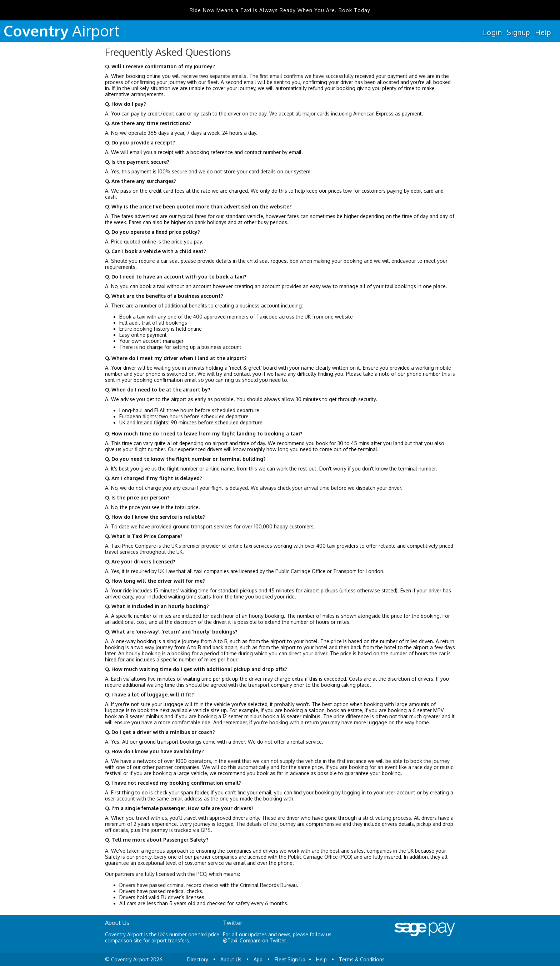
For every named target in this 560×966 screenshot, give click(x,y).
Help (543, 32)
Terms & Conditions (362, 959)
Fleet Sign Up (290, 959)
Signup (518, 32)
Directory (198, 959)
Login (492, 32)
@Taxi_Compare (242, 940)
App (258, 959)
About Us (231, 959)
